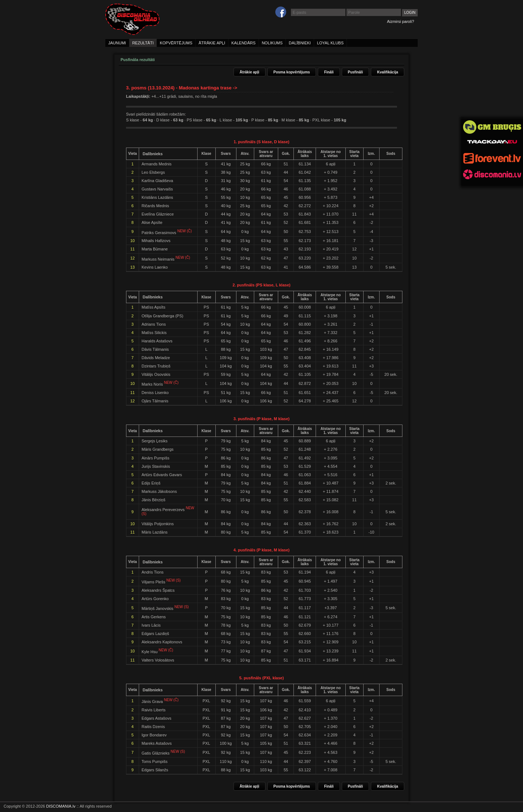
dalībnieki (300, 43)
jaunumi (117, 43)
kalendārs (244, 43)
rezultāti (143, 43)
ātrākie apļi (212, 43)
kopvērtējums (176, 43)
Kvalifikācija (388, 72)
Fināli (329, 72)
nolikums (272, 43)
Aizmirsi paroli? (400, 21)
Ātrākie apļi (250, 72)
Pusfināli (356, 72)
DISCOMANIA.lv (61, 806)
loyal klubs (330, 43)
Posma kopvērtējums (292, 72)
